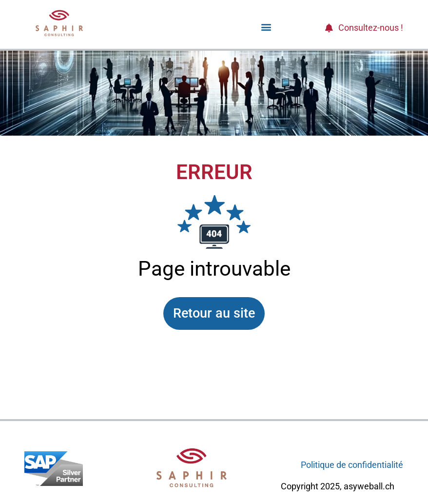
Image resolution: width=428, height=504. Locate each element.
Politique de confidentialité (352, 465)
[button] (266, 27)
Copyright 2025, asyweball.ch (338, 486)
